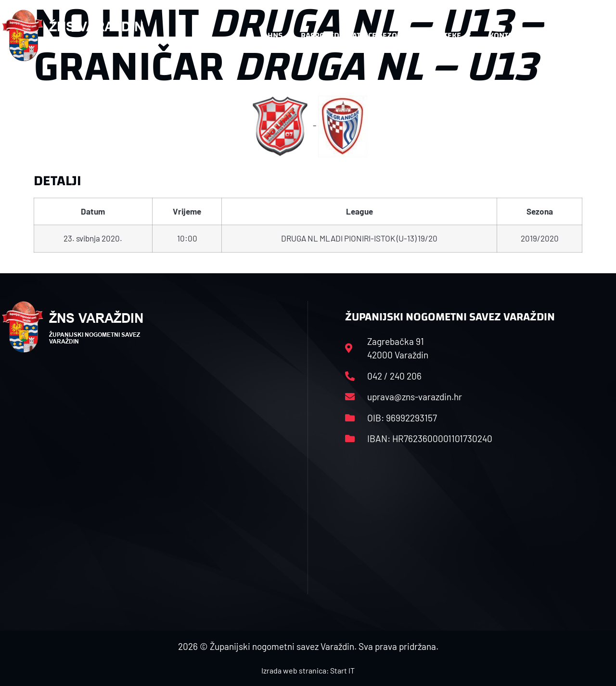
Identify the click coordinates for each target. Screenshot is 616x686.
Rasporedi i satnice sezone (354, 35)
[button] (595, 36)
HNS (275, 35)
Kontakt (510, 36)
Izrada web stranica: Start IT (308, 670)
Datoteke (448, 36)
